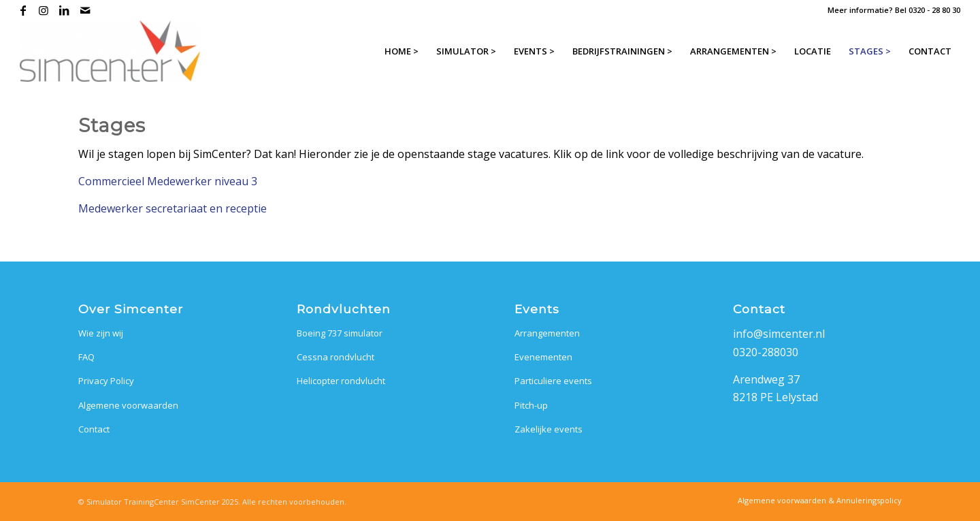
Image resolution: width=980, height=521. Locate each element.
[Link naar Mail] (85, 10)
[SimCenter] (110, 51)
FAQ (86, 357)
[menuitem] (402, 51)
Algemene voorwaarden (128, 405)
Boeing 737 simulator (340, 333)
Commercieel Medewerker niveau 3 (168, 181)
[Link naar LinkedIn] (64, 10)
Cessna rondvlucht (336, 357)
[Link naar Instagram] (44, 10)
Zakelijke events (549, 429)
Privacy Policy (106, 381)
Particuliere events (553, 381)
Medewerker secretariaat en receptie (173, 208)
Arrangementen (547, 333)
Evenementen (543, 357)
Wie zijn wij (101, 333)
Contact (94, 429)
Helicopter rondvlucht (341, 381)
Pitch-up (531, 405)
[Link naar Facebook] (23, 10)
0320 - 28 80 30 (934, 10)
